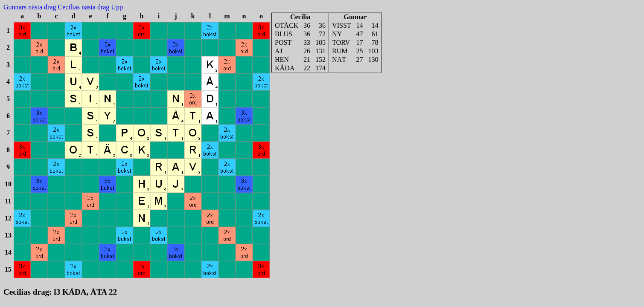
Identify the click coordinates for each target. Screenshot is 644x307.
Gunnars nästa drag (30, 7)
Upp (117, 7)
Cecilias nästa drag (84, 7)
